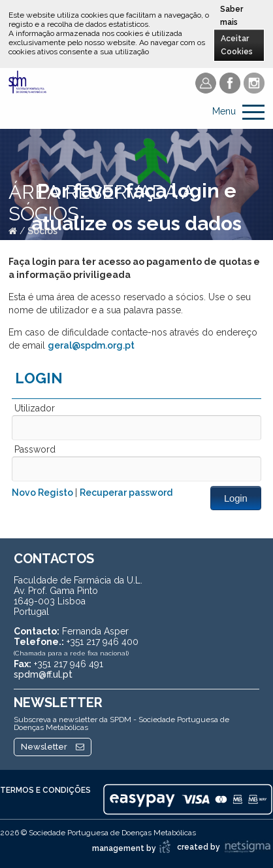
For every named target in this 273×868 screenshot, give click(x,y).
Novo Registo (43, 493)
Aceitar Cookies (237, 45)
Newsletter (53, 747)
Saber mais (232, 16)
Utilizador (35, 408)
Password (35, 449)
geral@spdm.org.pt (91, 345)
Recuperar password (126, 493)
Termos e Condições (45, 790)
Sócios (42, 231)
